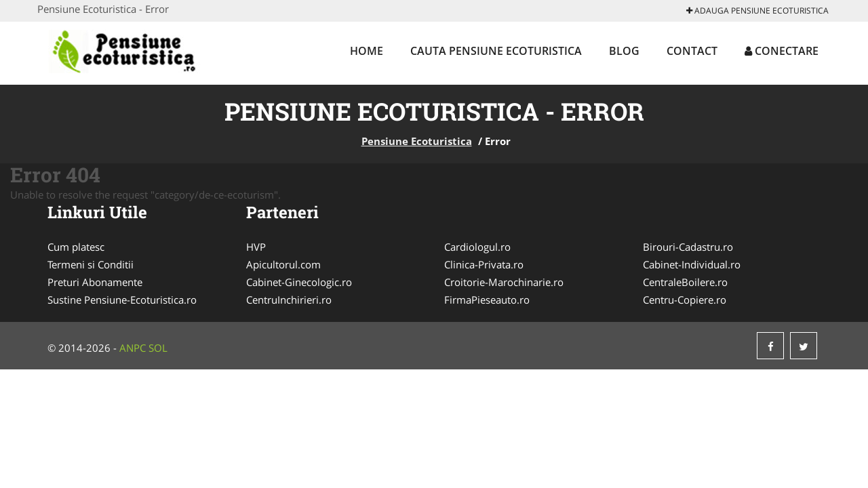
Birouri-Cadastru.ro (688, 247)
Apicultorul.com (283, 264)
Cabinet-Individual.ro (692, 264)
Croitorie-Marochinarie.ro (504, 282)
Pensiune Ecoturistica (417, 141)
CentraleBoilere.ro (685, 282)
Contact (692, 51)
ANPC (133, 348)
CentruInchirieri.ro (289, 300)
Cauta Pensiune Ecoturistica (496, 51)
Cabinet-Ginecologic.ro (299, 282)
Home (367, 51)
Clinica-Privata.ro (484, 264)
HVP (256, 247)
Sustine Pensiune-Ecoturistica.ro (122, 300)
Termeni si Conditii (91, 264)
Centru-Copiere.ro (685, 300)
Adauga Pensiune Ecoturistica (757, 11)
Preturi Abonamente (95, 282)
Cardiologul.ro (477, 247)
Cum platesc (76, 247)
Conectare (782, 51)
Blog (624, 51)
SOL (158, 348)
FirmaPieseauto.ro (487, 300)
